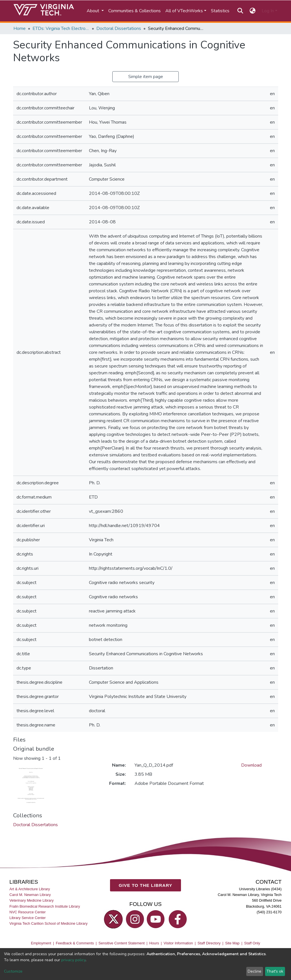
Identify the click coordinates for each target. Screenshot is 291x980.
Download (251, 765)
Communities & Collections (135, 11)
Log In (268, 11)
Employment (41, 943)
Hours (154, 943)
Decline (255, 971)
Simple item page (146, 77)
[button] (252, 11)
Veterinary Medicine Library (31, 900)
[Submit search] (240, 11)
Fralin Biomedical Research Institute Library (45, 906)
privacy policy (73, 960)
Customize (13, 971)
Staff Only (252, 943)
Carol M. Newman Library (30, 895)
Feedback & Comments (75, 943)
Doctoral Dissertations (119, 28)
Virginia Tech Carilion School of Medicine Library (48, 923)
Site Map (232, 943)
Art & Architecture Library (30, 889)
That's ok (275, 971)
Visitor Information (178, 943)
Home (20, 28)
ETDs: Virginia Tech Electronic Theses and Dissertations (61, 28)
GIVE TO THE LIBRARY (146, 885)
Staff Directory (209, 943)
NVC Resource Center (28, 912)
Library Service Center (28, 917)
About (93, 11)
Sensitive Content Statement (121, 943)
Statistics (220, 11)
